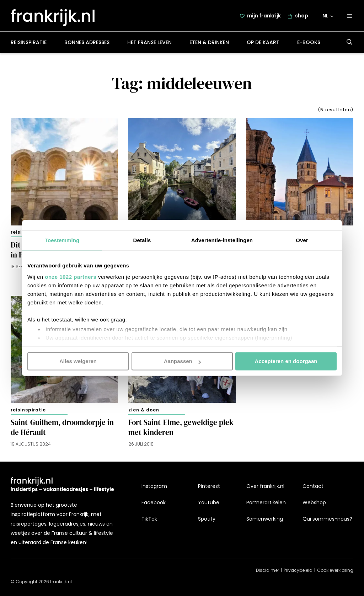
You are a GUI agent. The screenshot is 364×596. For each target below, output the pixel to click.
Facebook (154, 502)
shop (302, 17)
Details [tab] (142, 240)
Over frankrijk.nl (265, 486)
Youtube (209, 502)
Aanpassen (182, 361)
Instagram (154, 486)
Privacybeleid (298, 571)
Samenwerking (265, 519)
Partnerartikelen (266, 502)
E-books (309, 44)
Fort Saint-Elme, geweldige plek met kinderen (181, 429)
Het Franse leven (149, 44)
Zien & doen (144, 412)
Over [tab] (302, 240)
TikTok (149, 519)
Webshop (314, 502)
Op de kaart (263, 44)
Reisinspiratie (29, 44)
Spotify (207, 519)
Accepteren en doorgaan (286, 361)
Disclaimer (267, 571)
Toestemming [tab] (62, 240)
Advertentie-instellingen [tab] (222, 240)
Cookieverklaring (335, 571)
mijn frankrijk (264, 17)
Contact (313, 486)
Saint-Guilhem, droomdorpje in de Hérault (62, 429)
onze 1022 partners (71, 277)
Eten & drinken (209, 44)
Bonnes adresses (87, 44)
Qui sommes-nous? (327, 519)
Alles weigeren (78, 361)
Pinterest (209, 486)
